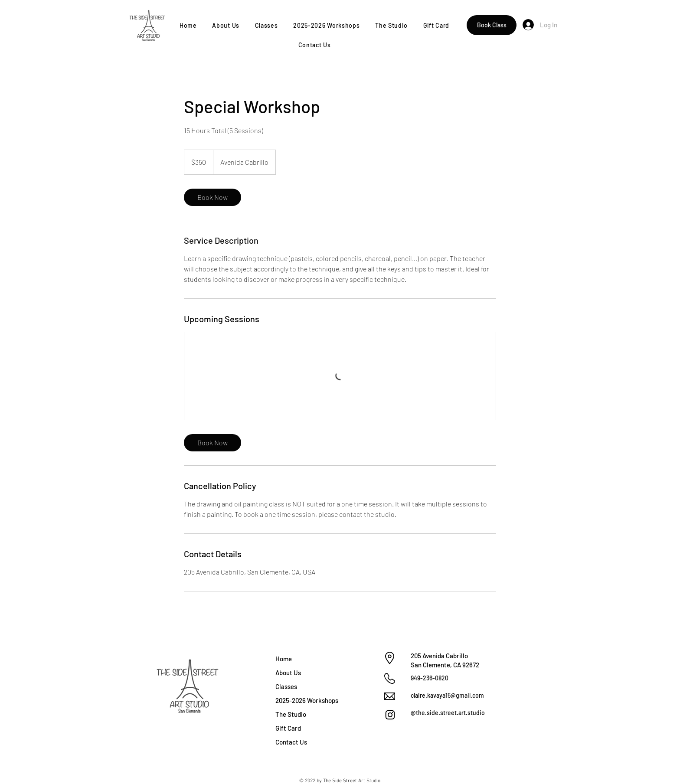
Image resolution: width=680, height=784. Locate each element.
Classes (286, 686)
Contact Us (291, 742)
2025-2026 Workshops (306, 700)
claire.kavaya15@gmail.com (447, 695)
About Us (288, 673)
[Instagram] (390, 715)
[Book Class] (492, 25)
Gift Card (288, 728)
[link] (212, 197)
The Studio (291, 714)
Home (284, 659)
